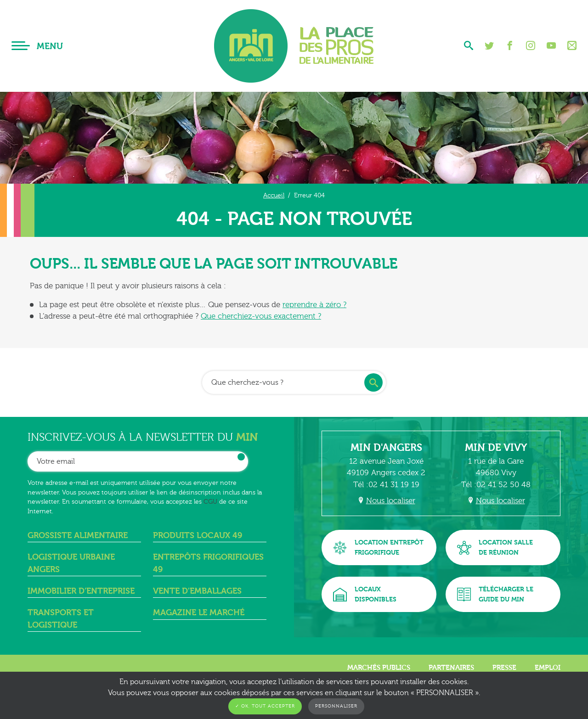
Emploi (548, 668)
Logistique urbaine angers (71, 563)
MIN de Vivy (496, 448)
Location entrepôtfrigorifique (378, 548)
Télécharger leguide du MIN (495, 594)
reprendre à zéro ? (314, 305)
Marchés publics (379, 668)
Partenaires (451, 668)
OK (241, 457)
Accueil (274, 195)
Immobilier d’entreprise (81, 591)
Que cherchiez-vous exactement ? (261, 316)
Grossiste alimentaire (78, 536)
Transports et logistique (61, 619)
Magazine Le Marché (199, 613)
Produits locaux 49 (198, 536)
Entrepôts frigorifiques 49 (208, 563)
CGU (210, 502)
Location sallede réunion (495, 548)
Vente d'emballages (197, 591)
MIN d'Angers (386, 448)
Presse (504, 668)
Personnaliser (336, 706)
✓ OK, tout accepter (265, 706)
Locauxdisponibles (365, 594)
